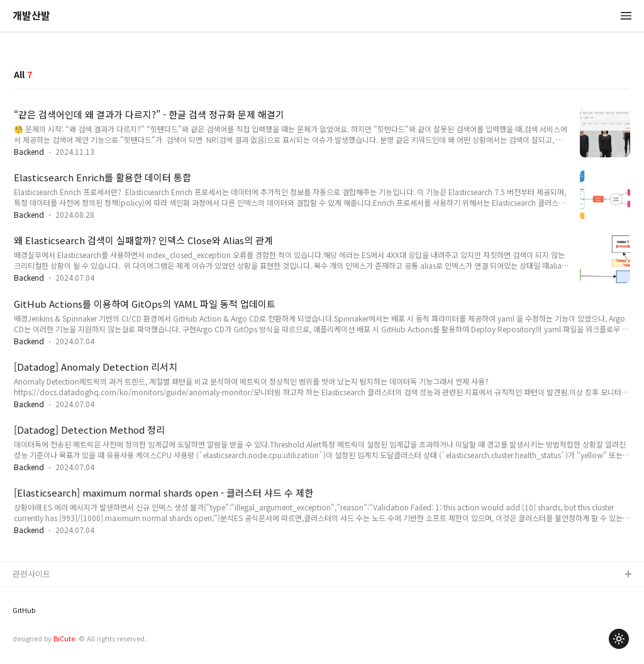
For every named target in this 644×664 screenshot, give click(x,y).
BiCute (64, 638)
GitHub (24, 610)
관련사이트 (31, 574)
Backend (29, 151)
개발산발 (31, 16)
